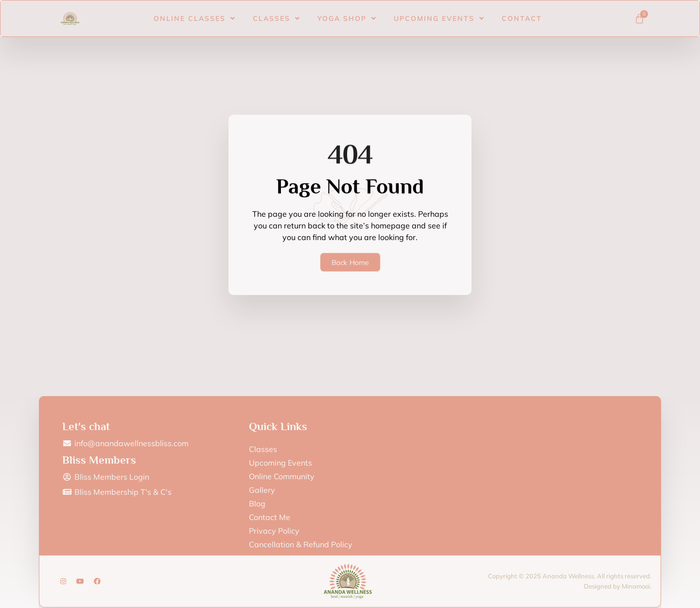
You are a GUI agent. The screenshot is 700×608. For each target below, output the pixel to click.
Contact (522, 16)
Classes (277, 16)
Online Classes (195, 16)
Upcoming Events (439, 16)
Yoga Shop (347, 16)
